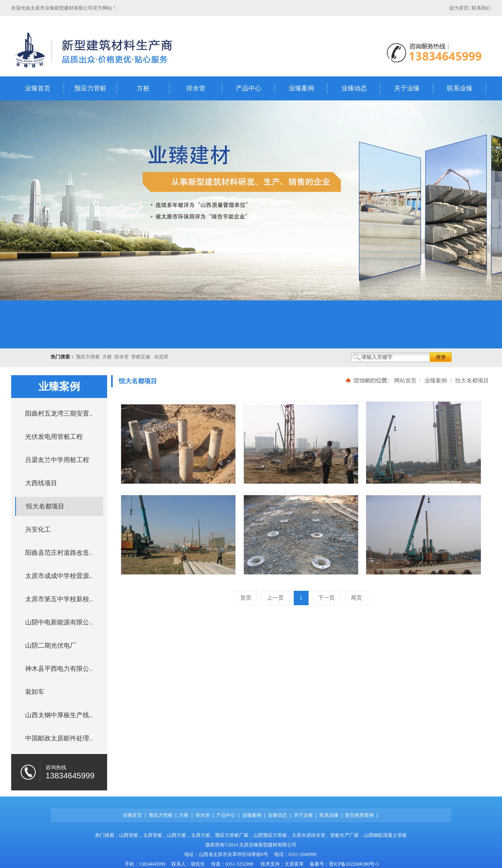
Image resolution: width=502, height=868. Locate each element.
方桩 (143, 88)
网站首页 (405, 380)
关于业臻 (407, 88)
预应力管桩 (90, 88)
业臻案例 (301, 88)
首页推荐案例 (359, 815)
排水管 (196, 88)
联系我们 (481, 8)
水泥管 (161, 357)
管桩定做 (141, 357)
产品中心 (249, 88)
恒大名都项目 (471, 380)
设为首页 (459, 8)
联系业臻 (460, 88)
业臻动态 (354, 88)
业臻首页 (38, 88)
